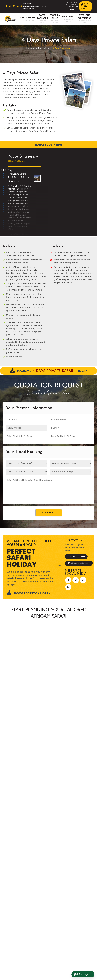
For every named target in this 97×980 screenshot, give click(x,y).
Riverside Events (60, 934)
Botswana (16, 912)
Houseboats (69, 17)
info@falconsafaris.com (79, 563)
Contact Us (28, 9)
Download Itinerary (48, 371)
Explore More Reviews (48, 762)
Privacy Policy (59, 911)
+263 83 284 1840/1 (32, 957)
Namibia (15, 924)
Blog (44, 6)
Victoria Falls (38, 931)
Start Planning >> (76, 677)
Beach (35, 912)
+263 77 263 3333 (76, 557)
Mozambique (17, 928)
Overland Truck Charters (59, 928)
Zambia (15, 920)
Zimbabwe (16, 916)
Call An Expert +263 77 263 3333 (33, 677)
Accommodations (31, 6)
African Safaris (42, 48)
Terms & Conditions (57, 906)
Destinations (28, 18)
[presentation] (4, 721)
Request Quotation (49, 145)
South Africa (17, 905)
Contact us (37, 908)
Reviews (56, 915)
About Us (27, 4)
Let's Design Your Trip (22, 840)
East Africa (16, 908)
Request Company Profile (28, 593)
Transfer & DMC (60, 923)
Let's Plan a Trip (85, 6)
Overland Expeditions (37, 922)
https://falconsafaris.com (79, 957)
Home (29, 48)
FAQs (55, 919)
